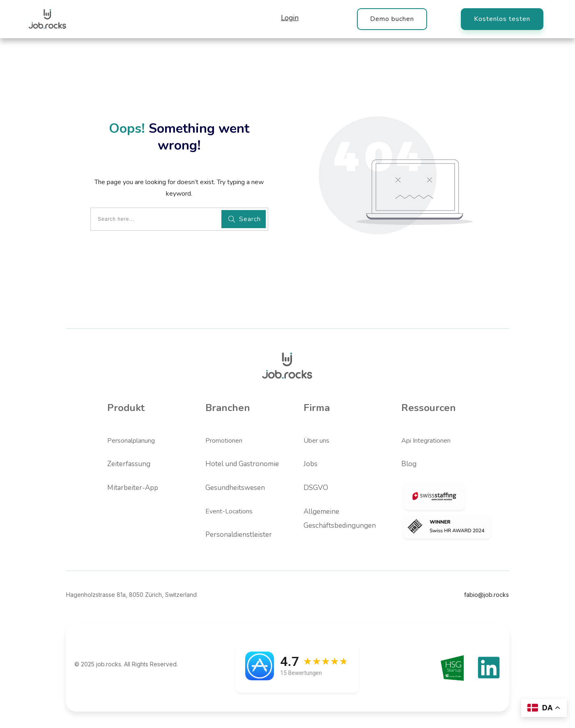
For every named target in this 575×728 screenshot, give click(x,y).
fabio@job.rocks (486, 595)
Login (290, 18)
